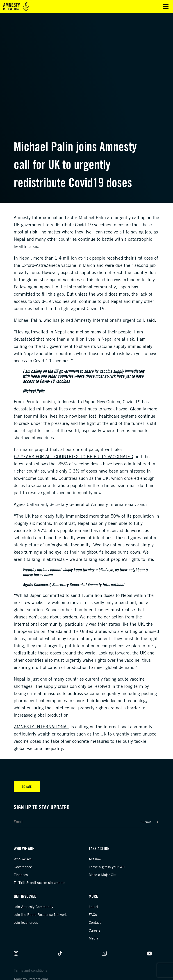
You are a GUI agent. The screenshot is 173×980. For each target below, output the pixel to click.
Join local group (26, 922)
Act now (95, 859)
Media (93, 938)
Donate (27, 787)
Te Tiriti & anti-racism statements (39, 883)
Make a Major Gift (103, 875)
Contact (95, 922)
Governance (23, 867)
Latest (93, 907)
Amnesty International (41, 727)
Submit (146, 822)
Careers (94, 930)
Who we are (23, 859)
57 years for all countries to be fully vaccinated (74, 456)
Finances (21, 875)
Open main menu (166, 6)
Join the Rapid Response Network (40, 914)
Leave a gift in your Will (107, 867)
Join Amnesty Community (33, 907)
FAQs (93, 914)
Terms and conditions (30, 970)
